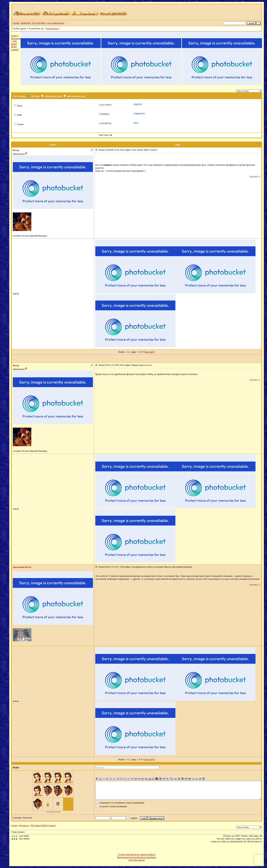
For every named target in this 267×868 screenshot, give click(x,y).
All (142, 352)
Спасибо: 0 (255, 177)
